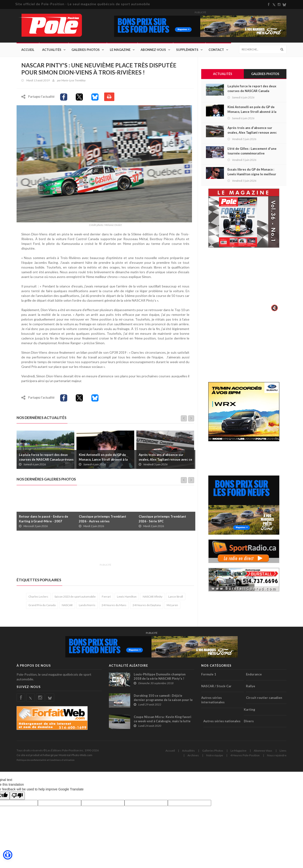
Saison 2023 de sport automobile (75, 598)
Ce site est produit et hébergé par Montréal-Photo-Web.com (54, 756)
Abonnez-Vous (153, 50)
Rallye (251, 687)
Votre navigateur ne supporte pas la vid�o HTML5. (244, 283)
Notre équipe (215, 757)
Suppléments (187, 50)
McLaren (172, 606)
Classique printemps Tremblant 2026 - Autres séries (102, 520)
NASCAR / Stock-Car (216, 687)
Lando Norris (87, 606)
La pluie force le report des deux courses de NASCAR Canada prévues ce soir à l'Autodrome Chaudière (46, 461)
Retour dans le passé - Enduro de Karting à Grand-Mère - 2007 (44, 520)
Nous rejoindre (277, 757)
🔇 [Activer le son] (274, 308)
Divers (249, 723)
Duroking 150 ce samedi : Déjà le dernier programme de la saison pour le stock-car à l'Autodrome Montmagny (163, 701)
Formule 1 (209, 676)
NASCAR (67, 606)
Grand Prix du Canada (42, 606)
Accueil (28, 50)
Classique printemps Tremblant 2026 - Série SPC (162, 520)
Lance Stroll (176, 598)
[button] (8, 855)
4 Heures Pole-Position (245, 757)
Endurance (254, 676)
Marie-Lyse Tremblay (74, 80)
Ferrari (106, 598)
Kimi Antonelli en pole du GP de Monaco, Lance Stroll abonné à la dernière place (103, 461)
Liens (283, 752)
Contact (216, 50)
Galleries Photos (213, 752)
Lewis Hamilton (127, 598)
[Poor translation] (17, 797)
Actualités (52, 50)
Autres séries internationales (213, 701)
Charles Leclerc (38, 598)
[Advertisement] (103, 551)
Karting (250, 711)
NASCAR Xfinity (153, 598)
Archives (193, 757)
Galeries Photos (86, 50)
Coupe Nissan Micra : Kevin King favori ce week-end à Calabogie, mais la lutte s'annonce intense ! (163, 723)
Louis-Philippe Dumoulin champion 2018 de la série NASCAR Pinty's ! (160, 678)
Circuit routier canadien (264, 699)
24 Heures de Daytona (147, 606)
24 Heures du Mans (114, 606)
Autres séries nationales (222, 723)
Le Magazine (120, 50)
